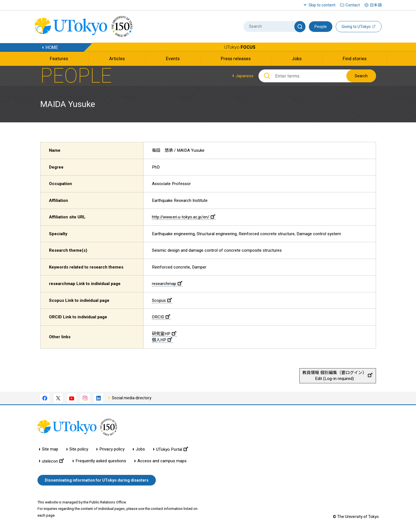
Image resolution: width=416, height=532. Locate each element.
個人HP (162, 340)
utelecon (53, 461)
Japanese (245, 76)
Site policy (79, 449)
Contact (353, 5)
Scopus (162, 300)
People (321, 27)
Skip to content (322, 5)
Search (361, 76)
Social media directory (132, 398)
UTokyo (240, 47)
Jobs (140, 449)
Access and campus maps (162, 461)
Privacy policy (112, 449)
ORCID (161, 317)
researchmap (167, 284)
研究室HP (164, 334)
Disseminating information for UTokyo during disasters (97, 480)
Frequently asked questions (101, 461)
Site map (50, 449)
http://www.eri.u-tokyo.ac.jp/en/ (184, 217)
